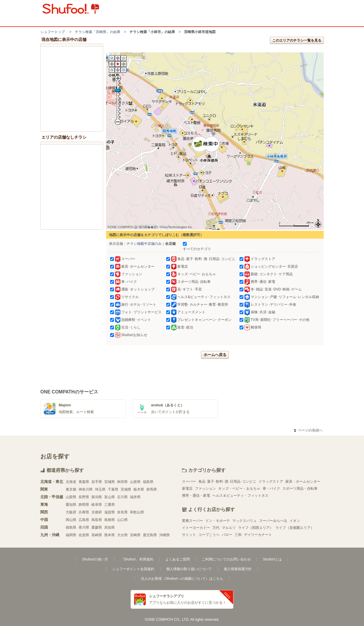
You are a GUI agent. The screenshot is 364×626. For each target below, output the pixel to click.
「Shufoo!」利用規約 (137, 559)
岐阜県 (97, 505)
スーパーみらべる (273, 521)
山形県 (135, 482)
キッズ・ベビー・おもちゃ (239, 489)
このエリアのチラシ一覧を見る (297, 40)
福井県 (135, 497)
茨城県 (126, 489)
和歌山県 (137, 512)
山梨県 (71, 497)
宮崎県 (135, 535)
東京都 (71, 489)
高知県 (110, 527)
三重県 (110, 505)
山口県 (122, 520)
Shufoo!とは (272, 559)
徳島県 (71, 527)
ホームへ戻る (215, 355)
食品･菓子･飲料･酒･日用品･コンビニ (227, 481)
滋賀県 (110, 512)
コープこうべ (209, 535)
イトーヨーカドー (196, 528)
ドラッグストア (271, 481)
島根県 (110, 520)
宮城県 (110, 482)
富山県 (110, 497)
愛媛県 (97, 527)
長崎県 (97, 535)
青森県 (84, 482)
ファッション (205, 489)
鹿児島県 (150, 535)
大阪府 (71, 512)
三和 (238, 535)
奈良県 (122, 512)
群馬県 (152, 489)
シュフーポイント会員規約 (133, 569)
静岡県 (84, 505)
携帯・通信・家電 (196, 496)
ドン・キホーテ (218, 521)
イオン (295, 521)
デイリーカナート (258, 535)
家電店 (187, 489)
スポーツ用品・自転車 (300, 489)
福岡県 (71, 535)
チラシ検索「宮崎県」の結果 (98, 32)
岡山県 (71, 520)
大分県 (122, 535)
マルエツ (229, 528)
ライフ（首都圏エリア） (295, 528)
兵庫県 (84, 512)
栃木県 (139, 489)
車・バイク (271, 489)
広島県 (84, 520)
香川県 (84, 527)
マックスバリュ (245, 521)
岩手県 (97, 482)
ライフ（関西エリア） (256, 528)
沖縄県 (164, 535)
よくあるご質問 (178, 559)
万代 (216, 528)
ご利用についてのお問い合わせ (226, 559)
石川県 (122, 497)
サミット (189, 535)
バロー (227, 535)
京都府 (97, 512)
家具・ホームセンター (303, 481)
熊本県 (110, 535)
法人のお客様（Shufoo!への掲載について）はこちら (182, 579)
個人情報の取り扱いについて (189, 569)
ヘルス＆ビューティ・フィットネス (240, 496)
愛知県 (71, 505)
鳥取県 (97, 520)
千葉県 (113, 489)
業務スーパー (193, 521)
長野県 (84, 497)
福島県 (148, 482)
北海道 (71, 482)
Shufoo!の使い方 (95, 559)
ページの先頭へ (308, 430)
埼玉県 (100, 489)
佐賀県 (84, 535)
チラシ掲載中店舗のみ (144, 244)
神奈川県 (86, 489)
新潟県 (97, 497)
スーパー (189, 481)
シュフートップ (53, 32)
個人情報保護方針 (238, 569)
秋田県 (122, 482)
